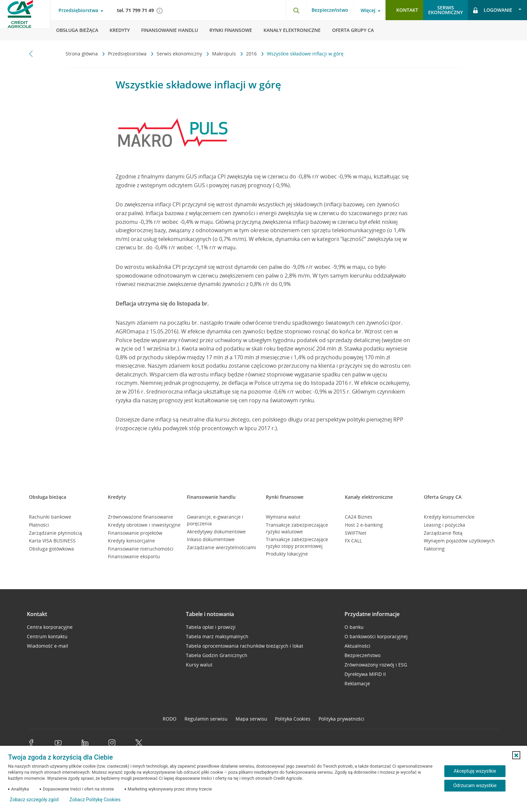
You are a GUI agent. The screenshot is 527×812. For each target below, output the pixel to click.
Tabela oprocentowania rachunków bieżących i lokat (245, 646)
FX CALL (353, 541)
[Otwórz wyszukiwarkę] (296, 10)
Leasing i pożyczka (444, 525)
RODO (170, 719)
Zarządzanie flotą (443, 533)
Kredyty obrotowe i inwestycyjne (144, 525)
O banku (354, 627)
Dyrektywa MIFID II (365, 674)
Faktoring (434, 549)
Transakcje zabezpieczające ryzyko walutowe (297, 528)
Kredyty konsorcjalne (131, 541)
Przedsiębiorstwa (128, 54)
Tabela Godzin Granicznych (217, 655)
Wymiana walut (283, 517)
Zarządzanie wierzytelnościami (221, 547)
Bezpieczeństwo (330, 10)
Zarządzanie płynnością (55, 533)
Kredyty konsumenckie (449, 517)
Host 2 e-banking (364, 525)
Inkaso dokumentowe (211, 539)
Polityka (293, 719)
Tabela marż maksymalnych (217, 636)
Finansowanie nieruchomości (141, 549)
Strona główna (82, 54)
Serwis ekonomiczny (180, 54)
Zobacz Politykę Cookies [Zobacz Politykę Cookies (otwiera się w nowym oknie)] (95, 800)
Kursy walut (199, 665)
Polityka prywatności (341, 719)
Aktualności (357, 646)
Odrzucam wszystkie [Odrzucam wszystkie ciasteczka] (475, 785)
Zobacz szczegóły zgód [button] (34, 800)
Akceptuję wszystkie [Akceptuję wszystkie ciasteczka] (475, 771)
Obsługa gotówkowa (51, 549)
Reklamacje (357, 683)
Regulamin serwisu (206, 719)
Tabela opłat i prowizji (211, 627)
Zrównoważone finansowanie (140, 517)
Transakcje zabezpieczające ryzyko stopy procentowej (297, 543)
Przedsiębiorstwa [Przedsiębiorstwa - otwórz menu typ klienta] (78, 10)
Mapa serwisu (251, 719)
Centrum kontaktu (47, 636)
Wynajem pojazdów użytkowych (459, 541)
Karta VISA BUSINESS (52, 541)
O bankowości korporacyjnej (376, 636)
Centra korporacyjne (50, 627)
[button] (516, 755)
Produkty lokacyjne (287, 554)
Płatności (39, 525)
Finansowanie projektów (135, 533)
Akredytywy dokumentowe (216, 532)
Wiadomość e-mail (48, 646)
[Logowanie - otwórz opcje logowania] (497, 10)
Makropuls (225, 54)
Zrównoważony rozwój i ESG (376, 665)
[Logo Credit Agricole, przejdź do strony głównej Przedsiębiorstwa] (25, 20)
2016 (252, 54)
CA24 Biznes (359, 517)
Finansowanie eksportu (134, 556)
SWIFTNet (356, 533)
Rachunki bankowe (50, 517)
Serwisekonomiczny (445, 10)
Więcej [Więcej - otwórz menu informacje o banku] (368, 10)
